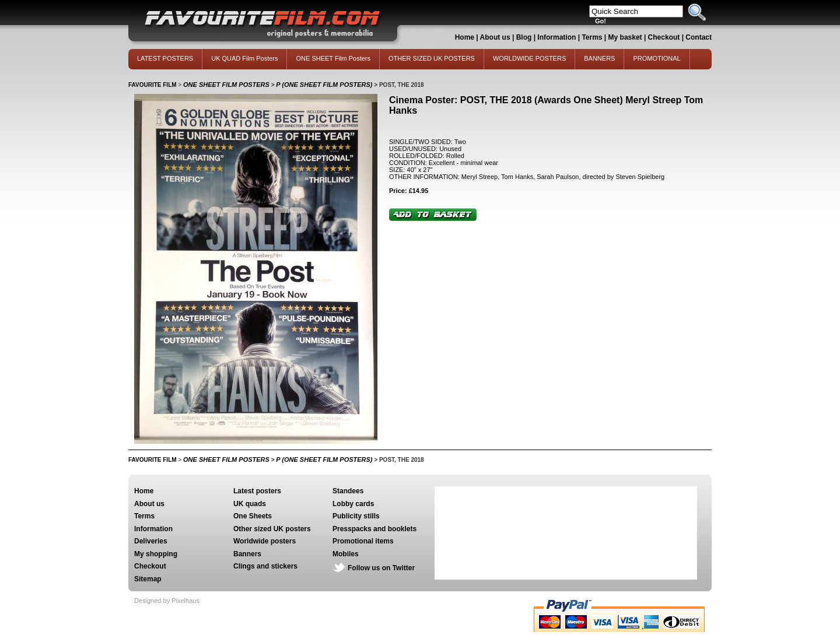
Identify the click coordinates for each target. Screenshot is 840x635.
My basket (625, 37)
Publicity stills (356, 516)
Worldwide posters (265, 541)
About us (495, 37)
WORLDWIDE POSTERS (529, 58)
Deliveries (151, 541)
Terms (592, 37)
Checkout (665, 37)
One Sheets (253, 516)
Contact (699, 37)
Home (465, 37)
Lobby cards (353, 504)
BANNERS (599, 58)
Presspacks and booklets (374, 529)
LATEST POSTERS (165, 58)
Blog (524, 37)
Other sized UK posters (272, 529)
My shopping (156, 554)
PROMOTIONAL (657, 58)
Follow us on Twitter (381, 568)
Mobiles (346, 554)
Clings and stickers (265, 566)
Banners (247, 554)
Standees (348, 491)
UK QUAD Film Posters (244, 58)
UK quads (250, 504)
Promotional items (363, 541)
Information (556, 37)
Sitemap (148, 579)
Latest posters (257, 491)
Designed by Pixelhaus (167, 601)
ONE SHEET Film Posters (333, 58)
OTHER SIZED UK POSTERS (432, 58)
